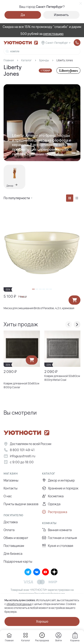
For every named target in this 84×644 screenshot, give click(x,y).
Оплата (9, 530)
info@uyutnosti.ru (19, 456)
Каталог (26, 60)
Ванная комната (57, 530)
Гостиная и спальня (60, 538)
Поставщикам (14, 546)
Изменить (61, 15)
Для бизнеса (13, 554)
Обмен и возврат (16, 538)
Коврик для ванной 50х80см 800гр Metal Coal (62, 378)
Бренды (44, 60)
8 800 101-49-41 (19, 450)
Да (23, 15)
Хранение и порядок (60, 488)
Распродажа (55, 512)
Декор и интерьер (58, 480)
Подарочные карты (18, 561)
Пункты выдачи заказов (21, 504)
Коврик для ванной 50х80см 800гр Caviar (21, 385)
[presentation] (69, 324)
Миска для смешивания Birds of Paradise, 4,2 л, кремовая (39, 308)
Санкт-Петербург (57, 43)
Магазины (11, 480)
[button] (33, 289)
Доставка (11, 522)
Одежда (51, 504)
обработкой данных (19, 604)
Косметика (53, 496)
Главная (9, 60)
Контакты (11, 488)
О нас (8, 496)
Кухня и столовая (58, 546)
